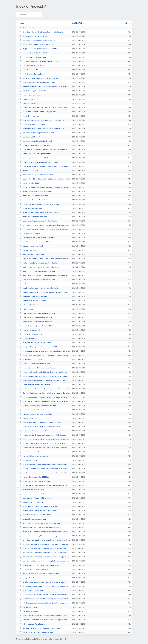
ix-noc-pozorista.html (29, 170)
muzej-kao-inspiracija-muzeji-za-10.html (35, 343)
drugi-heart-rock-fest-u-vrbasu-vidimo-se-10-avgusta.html (42, 120)
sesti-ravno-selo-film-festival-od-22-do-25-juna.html (40, 523)
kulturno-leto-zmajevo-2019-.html (33, 296)
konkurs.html (26, 284)
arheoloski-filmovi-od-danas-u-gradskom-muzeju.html (40, 78)
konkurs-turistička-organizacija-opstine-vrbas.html (39, 263)
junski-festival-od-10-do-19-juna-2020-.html (37, 238)
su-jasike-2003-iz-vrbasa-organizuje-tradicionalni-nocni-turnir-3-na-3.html (45, 532)
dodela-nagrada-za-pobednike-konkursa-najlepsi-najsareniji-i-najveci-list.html (45, 107)
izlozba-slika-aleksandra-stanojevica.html (35, 191)
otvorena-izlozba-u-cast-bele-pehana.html (36, 414)
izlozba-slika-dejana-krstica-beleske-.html (36, 200)
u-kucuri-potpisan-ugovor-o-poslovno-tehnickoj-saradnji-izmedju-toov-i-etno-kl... (45, 595)
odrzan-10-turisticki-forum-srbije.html (35, 364)
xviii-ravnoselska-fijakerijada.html (33, 624)
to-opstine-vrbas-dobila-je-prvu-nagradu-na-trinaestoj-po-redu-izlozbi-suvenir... (45, 540)
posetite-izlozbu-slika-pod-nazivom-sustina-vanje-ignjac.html (43, 435)
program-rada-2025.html (30, 460)
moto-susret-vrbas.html (29, 338)
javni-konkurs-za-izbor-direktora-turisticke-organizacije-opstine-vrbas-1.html (45, 225)
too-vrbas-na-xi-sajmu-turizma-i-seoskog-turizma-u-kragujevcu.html (45, 561)
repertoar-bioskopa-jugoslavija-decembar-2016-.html (40, 506)
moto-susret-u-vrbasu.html (31, 334)
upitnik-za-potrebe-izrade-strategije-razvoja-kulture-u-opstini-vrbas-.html (45, 603)
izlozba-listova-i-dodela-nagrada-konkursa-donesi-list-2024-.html (44, 187)
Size (127, 23)
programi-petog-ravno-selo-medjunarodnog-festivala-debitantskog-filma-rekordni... (45, 469)
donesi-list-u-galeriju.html (30, 116)
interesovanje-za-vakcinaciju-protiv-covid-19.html (39, 162)
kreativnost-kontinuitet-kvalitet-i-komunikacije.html (39, 288)
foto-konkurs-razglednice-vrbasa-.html (35, 145)
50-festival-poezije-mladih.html (32, 65)
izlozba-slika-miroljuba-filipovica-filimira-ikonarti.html (40, 212)
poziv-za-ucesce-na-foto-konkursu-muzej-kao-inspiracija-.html (43, 443)
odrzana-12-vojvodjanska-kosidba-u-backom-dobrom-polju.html (44, 380)
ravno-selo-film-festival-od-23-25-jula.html (36, 498)
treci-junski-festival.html (30, 578)
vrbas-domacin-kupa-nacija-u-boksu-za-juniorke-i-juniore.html (43, 615)
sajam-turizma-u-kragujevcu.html (33, 519)
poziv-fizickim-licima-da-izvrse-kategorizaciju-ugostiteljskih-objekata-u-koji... (45, 439)
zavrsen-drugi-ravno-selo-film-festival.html (36, 632)
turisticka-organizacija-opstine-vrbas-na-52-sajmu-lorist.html (43, 582)
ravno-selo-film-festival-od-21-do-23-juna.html (38, 494)
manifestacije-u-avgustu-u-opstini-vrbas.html (37, 313)
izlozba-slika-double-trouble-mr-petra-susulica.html (39, 204)
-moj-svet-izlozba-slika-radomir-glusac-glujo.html (38, 40)
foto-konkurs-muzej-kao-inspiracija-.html (36, 141)
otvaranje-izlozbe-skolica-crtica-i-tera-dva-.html (38, 406)
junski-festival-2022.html (30, 233)
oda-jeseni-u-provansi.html (31, 359)
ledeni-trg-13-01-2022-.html (31, 305)
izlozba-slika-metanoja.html (31, 208)
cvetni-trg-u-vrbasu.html (30, 95)
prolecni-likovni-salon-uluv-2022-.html (35, 481)
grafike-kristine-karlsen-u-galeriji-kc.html (35, 154)
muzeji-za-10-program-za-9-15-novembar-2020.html (40, 347)
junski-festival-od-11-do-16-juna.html (34, 242)
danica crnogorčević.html (30, 99)
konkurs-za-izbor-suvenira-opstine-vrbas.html (37, 271)
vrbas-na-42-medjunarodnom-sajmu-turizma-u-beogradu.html (43, 620)
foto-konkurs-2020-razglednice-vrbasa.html (37, 133)
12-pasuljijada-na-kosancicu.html (33, 57)
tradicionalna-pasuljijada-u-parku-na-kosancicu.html (39, 573)
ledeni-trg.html (26, 309)
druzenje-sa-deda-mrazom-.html (32, 124)
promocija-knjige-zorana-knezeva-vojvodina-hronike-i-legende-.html (45, 485)
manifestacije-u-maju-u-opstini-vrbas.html (36, 326)
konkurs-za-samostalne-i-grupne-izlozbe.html (37, 280)
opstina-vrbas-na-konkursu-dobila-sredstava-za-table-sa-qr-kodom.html (45, 389)
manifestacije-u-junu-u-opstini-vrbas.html (36, 322)
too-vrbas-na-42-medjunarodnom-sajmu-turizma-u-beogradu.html (45, 553)
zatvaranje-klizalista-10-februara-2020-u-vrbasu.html (40, 628)
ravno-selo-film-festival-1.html (32, 490)
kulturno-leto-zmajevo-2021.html (33, 301)
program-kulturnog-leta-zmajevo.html (34, 456)
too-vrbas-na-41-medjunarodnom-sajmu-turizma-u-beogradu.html (45, 548)
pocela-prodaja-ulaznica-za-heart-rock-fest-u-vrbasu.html (41, 422)
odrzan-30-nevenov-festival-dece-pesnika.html (38, 368)
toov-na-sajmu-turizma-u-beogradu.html (35, 569)
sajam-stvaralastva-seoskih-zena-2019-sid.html (38, 511)
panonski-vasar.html (28, 418)
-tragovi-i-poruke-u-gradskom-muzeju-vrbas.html (38, 49)
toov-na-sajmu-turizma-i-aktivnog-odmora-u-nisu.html (40, 565)
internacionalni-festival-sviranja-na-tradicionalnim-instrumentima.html (45, 166)
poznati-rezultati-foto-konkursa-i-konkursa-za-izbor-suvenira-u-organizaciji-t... (45, 448)
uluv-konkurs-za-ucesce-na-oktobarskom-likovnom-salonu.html (44, 599)
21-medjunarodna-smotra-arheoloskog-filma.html (39, 61)
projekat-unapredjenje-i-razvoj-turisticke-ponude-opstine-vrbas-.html (45, 473)
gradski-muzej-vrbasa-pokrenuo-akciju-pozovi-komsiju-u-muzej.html (45, 149)
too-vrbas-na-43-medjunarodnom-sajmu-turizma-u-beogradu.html (45, 557)
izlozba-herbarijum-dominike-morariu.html (36, 175)
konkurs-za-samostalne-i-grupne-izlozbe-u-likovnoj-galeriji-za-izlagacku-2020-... (45, 275)
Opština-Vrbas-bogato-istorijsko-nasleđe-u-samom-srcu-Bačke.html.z (45, 397)
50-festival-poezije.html (29, 70)
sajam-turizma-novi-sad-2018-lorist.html (35, 515)
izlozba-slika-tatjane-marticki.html (33, 217)
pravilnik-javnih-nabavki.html (31, 452)
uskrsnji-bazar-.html (28, 607)
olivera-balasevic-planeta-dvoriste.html (35, 385)
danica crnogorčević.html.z (30, 103)
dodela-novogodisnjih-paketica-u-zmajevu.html (38, 112)
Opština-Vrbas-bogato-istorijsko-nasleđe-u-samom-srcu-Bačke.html (45, 393)
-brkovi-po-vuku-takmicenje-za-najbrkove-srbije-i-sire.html (42, 32)
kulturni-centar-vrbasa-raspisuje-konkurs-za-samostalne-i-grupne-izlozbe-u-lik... (45, 292)
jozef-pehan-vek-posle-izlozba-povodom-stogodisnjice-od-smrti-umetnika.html (45, 229)
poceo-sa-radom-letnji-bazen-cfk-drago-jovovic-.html (40, 426)
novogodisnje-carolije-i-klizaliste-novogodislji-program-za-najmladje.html (45, 355)
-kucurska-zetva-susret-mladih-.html (34, 36)
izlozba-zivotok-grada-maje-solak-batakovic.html (38, 221)
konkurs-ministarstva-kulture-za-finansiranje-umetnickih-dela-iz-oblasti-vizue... (45, 259)
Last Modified (77, 23)
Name (22, 23)
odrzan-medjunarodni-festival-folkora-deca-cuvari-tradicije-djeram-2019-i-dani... (45, 372)
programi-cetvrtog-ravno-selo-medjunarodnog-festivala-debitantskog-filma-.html (45, 464)
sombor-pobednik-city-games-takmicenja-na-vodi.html (40, 527)
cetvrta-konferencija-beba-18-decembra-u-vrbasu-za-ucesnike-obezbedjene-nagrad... (45, 87)
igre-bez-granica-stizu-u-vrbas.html (34, 158)
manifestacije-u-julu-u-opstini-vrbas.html (36, 317)
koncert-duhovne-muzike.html (32, 254)
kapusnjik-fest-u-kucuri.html (31, 246)
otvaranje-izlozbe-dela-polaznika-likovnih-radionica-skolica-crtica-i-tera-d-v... (45, 401)
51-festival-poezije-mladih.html (32, 74)
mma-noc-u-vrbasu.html (30, 330)
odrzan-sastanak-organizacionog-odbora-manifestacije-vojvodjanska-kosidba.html (45, 376)
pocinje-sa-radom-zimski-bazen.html (34, 431)
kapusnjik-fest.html (28, 250)
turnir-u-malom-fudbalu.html (31, 590)
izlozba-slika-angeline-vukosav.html (34, 196)
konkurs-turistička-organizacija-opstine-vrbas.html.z (39, 267)
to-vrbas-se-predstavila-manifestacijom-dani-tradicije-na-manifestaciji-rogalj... (45, 544)
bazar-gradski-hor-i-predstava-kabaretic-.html (37, 82)
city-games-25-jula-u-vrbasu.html (33, 91)
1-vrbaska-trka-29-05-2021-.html (33, 53)
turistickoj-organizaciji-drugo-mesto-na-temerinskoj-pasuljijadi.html (45, 586)
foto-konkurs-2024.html (30, 137)
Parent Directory (27, 28)
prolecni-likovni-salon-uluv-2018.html (34, 477)
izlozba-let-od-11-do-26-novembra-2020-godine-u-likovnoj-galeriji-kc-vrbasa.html (45, 179)
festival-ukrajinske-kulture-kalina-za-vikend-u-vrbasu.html (42, 129)
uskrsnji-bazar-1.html (29, 611)
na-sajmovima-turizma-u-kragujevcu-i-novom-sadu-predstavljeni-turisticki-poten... (45, 351)
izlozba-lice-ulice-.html (29, 183)
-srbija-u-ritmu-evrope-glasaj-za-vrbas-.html (37, 44)
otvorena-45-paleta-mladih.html (32, 410)
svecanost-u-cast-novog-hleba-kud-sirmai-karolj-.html (40, 536)
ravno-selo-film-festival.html (31, 502)
